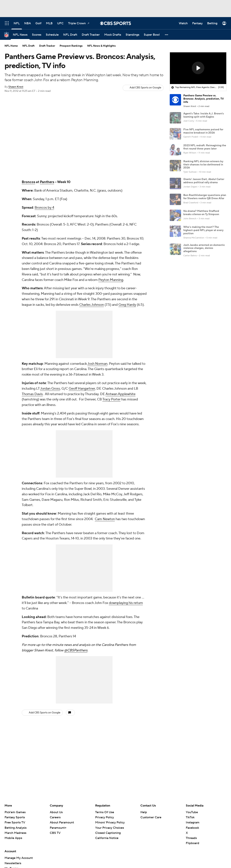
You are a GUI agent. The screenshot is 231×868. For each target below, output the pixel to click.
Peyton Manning (111, 280)
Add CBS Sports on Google (145, 88)
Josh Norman (97, 364)
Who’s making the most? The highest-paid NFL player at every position (203, 230)
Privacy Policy (105, 817)
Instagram (193, 822)
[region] (198, 68)
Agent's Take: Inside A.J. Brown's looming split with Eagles (204, 115)
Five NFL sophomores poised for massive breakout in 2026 (203, 131)
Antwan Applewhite (121, 394)
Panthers (47, 182)
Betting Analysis (16, 828)
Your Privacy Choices (110, 828)
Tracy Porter (111, 399)
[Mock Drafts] (113, 35)
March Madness (15, 833)
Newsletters (13, 863)
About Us (56, 812)
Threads (191, 838)
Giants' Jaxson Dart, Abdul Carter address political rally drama (204, 181)
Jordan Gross (50, 389)
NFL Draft (28, 46)
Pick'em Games (15, 812)
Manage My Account (19, 858)
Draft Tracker (47, 46)
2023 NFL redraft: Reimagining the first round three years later (205, 147)
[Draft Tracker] (91, 35)
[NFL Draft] (70, 35)
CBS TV (55, 833)
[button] (167, 35)
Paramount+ (58, 828)
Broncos (28, 182)
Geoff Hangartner (82, 389)
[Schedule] (52, 35)
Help (144, 812)
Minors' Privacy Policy (110, 822)
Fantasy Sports (15, 817)
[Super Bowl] (152, 35)
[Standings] (132, 35)
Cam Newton (105, 519)
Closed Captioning (108, 833)
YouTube (192, 812)
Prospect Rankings (71, 46)
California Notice (107, 838)
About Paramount (62, 822)
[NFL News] (20, 35)
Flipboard (192, 843)
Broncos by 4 (44, 208)
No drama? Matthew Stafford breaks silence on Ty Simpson (201, 213)
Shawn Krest (16, 87)
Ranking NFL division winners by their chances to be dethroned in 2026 (203, 165)
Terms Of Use (105, 812)
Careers (55, 817)
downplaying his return (126, 603)
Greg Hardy (127, 305)
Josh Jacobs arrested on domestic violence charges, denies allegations (204, 248)
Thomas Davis (32, 394)
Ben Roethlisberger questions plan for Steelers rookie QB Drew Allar (205, 197)
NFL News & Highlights (101, 46)
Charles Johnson (92, 305)
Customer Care (151, 817)
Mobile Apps (13, 838)
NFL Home (11, 46)
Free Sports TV (15, 822)
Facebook (192, 828)
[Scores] (37, 35)
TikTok (190, 817)
